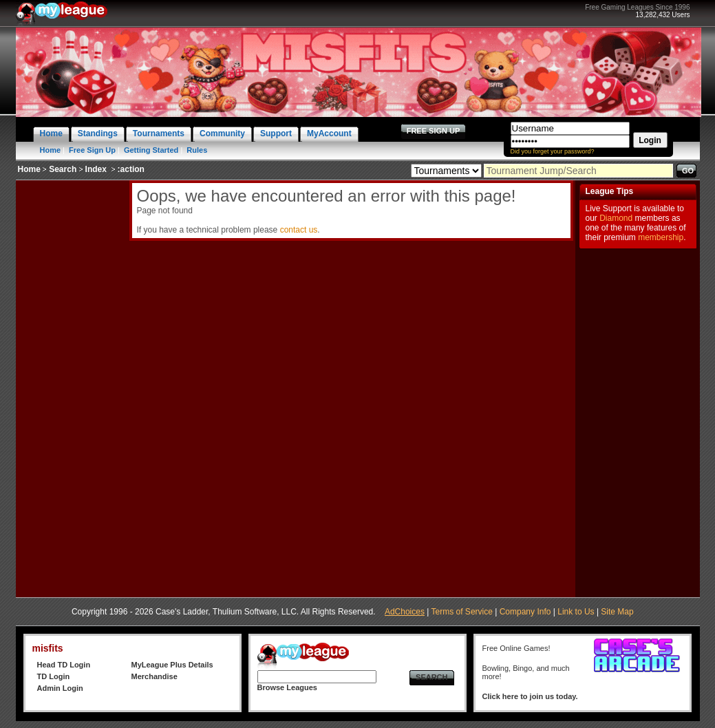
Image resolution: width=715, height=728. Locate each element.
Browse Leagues (287, 687)
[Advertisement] (71, 387)
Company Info (525, 612)
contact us (299, 230)
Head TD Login (64, 665)
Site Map (617, 612)
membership (661, 237)
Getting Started (151, 150)
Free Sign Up (92, 150)
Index (96, 169)
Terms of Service (462, 612)
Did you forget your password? (553, 151)
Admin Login (60, 688)
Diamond (616, 218)
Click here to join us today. (530, 696)
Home (51, 150)
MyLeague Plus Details (172, 665)
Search (63, 169)
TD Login (54, 676)
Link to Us (576, 612)
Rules (197, 150)
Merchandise (154, 676)
